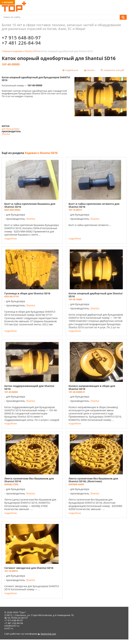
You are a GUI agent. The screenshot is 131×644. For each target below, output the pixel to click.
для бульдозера (11, 129)
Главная (6, 51)
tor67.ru (9, 628)
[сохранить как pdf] (112, 70)
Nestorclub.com (48, 634)
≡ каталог (7, 2)
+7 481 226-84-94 (21, 43)
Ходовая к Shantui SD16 (26, 51)
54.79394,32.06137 (17, 618)
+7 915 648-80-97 (21, 38)
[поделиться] (70, 70)
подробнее (11, 239)
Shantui (6, 134)
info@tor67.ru (12, 626)
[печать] (90, 70)
